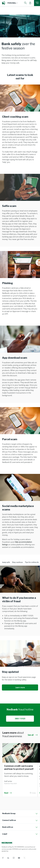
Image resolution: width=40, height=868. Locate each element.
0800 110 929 (20, 719)
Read (8, 793)
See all (33, 735)
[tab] (20, 813)
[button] (12, 3)
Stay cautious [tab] (17, 562)
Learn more (20, 687)
